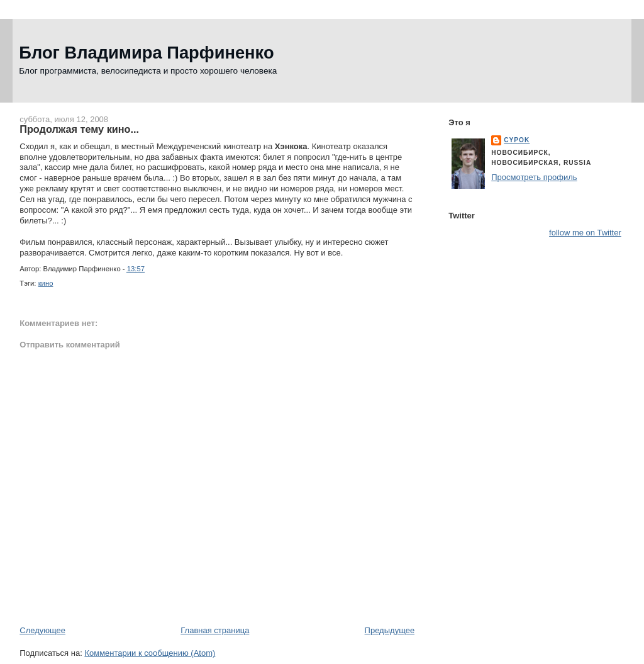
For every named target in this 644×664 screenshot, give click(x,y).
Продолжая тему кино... (79, 129)
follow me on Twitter (585, 233)
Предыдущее (390, 630)
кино (46, 283)
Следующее (42, 630)
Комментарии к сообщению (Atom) (150, 653)
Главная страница (215, 630)
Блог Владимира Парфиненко (146, 53)
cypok (517, 140)
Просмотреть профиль (534, 177)
